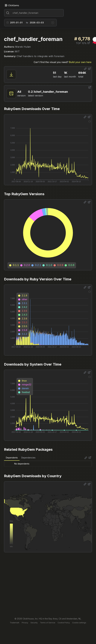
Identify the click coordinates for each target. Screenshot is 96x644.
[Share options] (85, 69)
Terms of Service (48, 623)
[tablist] (21, 458)
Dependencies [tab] (28, 458)
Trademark (15, 623)
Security (34, 623)
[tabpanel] (48, 464)
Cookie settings (79, 623)
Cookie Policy (64, 623)
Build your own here (80, 62)
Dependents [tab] (12, 458)
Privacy (25, 623)
